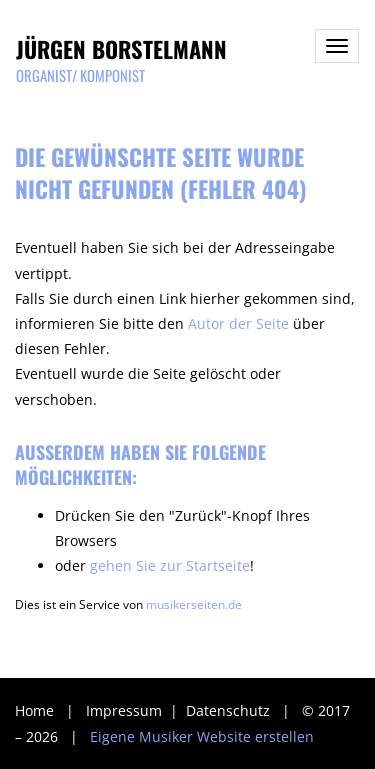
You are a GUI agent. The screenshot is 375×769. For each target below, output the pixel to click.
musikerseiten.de (194, 604)
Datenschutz (230, 710)
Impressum (126, 710)
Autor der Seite (238, 323)
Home (34, 710)
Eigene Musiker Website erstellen (202, 736)
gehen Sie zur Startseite (170, 565)
